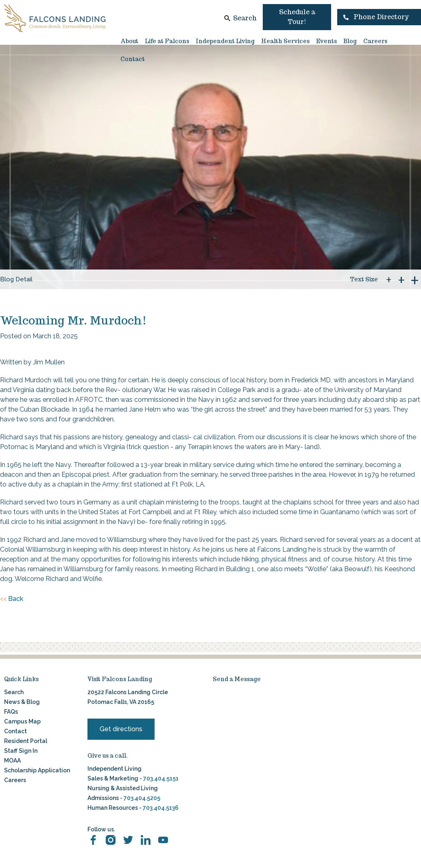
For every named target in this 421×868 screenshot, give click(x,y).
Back (12, 599)
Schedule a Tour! (297, 17)
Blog (350, 41)
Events (326, 41)
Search (245, 18)
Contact (133, 59)
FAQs (11, 712)
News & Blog (22, 702)
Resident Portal (26, 741)
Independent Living (225, 41)
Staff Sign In (21, 751)
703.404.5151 (161, 778)
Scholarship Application (37, 770)
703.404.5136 (160, 808)
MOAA (12, 761)
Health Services (285, 41)
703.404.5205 (142, 798)
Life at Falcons (167, 41)
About (129, 41)
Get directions (121, 729)
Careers (375, 41)
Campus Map (22, 721)
